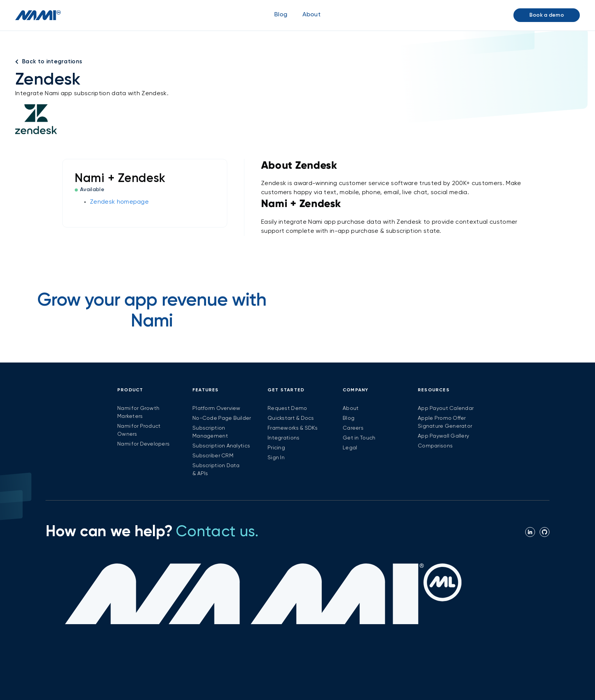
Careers (353, 428)
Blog (281, 15)
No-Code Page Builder (222, 418)
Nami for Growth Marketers (138, 412)
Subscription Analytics (221, 446)
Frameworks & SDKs (293, 428)
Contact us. (217, 532)
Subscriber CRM (213, 456)
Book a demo (547, 15)
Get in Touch (359, 438)
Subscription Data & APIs (216, 470)
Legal (350, 448)
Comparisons (435, 446)
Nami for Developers (143, 444)
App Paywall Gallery (443, 436)
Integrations (283, 438)
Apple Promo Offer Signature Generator (445, 422)
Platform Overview (216, 408)
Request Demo (287, 408)
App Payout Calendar (446, 408)
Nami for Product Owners (139, 430)
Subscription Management (210, 432)
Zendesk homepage (119, 202)
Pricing (276, 448)
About (351, 408)
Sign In (276, 458)
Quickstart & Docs (291, 418)
